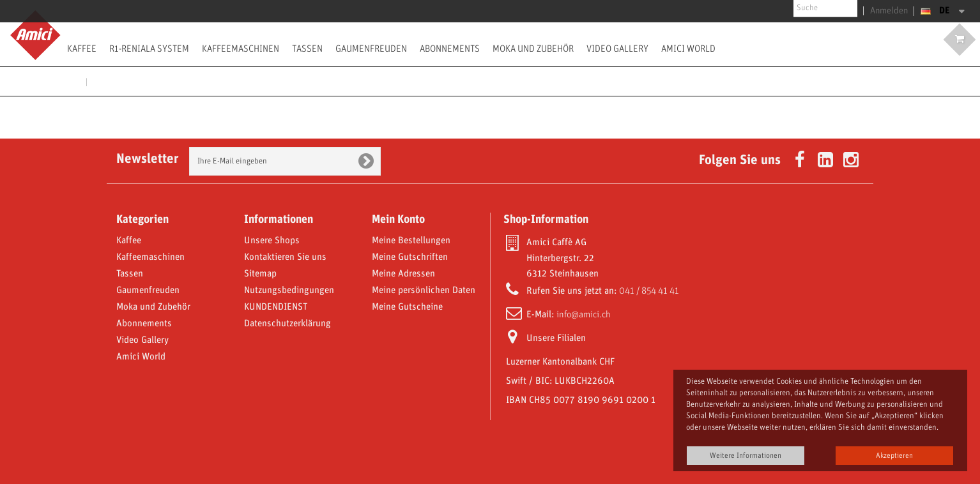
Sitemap (260, 274)
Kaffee (82, 49)
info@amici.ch (584, 315)
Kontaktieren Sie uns (285, 257)
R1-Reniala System (149, 49)
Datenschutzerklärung (287, 324)
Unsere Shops (272, 241)
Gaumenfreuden (371, 49)
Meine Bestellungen (411, 241)
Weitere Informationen (746, 456)
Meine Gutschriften (410, 257)
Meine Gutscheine (407, 307)
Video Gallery (617, 49)
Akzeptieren (894, 456)
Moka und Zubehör (533, 49)
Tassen (307, 49)
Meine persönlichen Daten (424, 291)
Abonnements (450, 49)
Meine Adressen (403, 274)
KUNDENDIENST (276, 307)
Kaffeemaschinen (241, 49)
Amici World (688, 49)
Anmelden (892, 11)
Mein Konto (398, 220)
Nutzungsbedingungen (289, 291)
